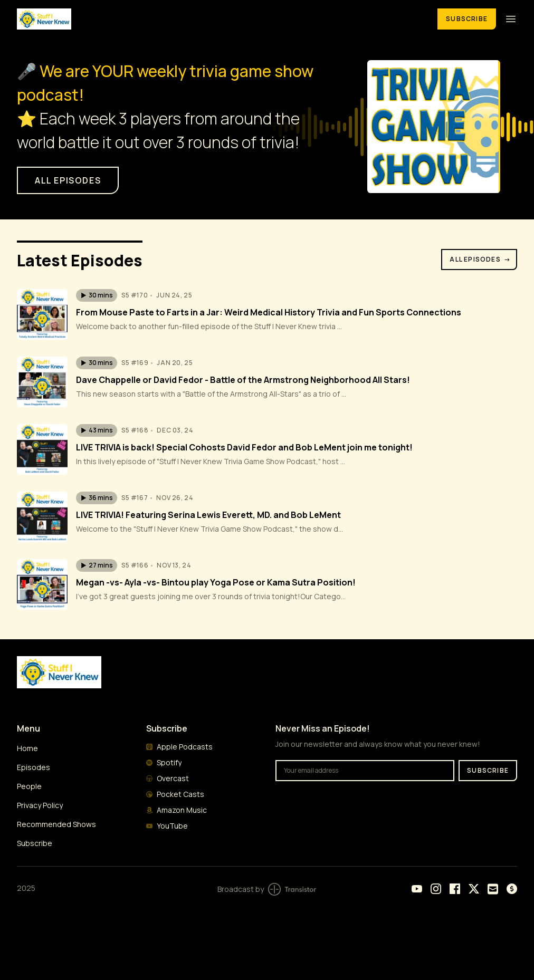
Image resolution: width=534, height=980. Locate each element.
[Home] (221, 19)
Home (27, 748)
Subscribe (467, 19)
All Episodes (480, 259)
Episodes (34, 767)
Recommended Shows (56, 824)
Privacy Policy (40, 805)
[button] (97, 295)
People (29, 786)
